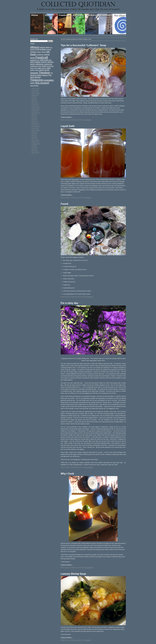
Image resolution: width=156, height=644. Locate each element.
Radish (44, 66)
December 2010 (36, 127)
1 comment (87, 640)
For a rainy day (69, 303)
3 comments (88, 198)
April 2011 (34, 120)
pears (40, 66)
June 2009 (34, 147)
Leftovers (50, 62)
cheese (49, 50)
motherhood (48, 64)
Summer (34, 73)
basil (48, 47)
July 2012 (34, 97)
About (48, 15)
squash (37, 70)
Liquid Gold (67, 126)
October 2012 (35, 92)
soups (32, 70)
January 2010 (35, 142)
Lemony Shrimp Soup (73, 574)
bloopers (33, 50)
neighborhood (34, 66)
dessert (47, 55)
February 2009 (35, 153)
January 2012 (35, 106)
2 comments (88, 120)
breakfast (43, 49)
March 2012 (35, 102)
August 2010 (35, 132)
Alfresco (35, 47)
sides (49, 68)
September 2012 (36, 94)
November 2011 (36, 109)
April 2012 (34, 101)
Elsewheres (106, 15)
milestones (39, 64)
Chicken (39, 52)
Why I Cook (67, 474)
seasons (44, 68)
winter (32, 83)
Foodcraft (64, 15)
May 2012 (34, 99)
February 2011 (35, 123)
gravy (38, 60)
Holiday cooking (41, 62)
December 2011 (36, 108)
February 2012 (35, 104)
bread (37, 50)
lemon (33, 64)
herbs (32, 62)
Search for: (34, 39)
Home (35, 15)
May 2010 (34, 135)
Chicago (33, 52)
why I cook (75, 180)
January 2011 (35, 125)
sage (36, 68)
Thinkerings (92, 15)
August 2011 (35, 114)
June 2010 (34, 134)
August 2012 (35, 95)
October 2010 (35, 128)
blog (107, 543)
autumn (43, 47)
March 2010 (35, 139)
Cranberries (40, 55)
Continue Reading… (67, 117)
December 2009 (36, 144)
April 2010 (34, 137)
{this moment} (42, 83)
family (33, 58)
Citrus (44, 52)
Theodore (44, 73)
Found (64, 204)
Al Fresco (78, 15)
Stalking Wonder (44, 70)
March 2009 (35, 151)
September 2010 (36, 130)
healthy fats (48, 60)
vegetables (49, 80)
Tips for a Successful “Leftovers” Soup (83, 45)
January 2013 (35, 90)
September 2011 (36, 113)
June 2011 (34, 118)
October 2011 (35, 111)
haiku (42, 60)
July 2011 (34, 116)
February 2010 (35, 140)
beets (51, 48)
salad (39, 68)
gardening (33, 60)
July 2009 (34, 146)
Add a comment (89, 297)
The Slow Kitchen (120, 15)
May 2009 (34, 149)
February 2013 (35, 88)
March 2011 (35, 121)
